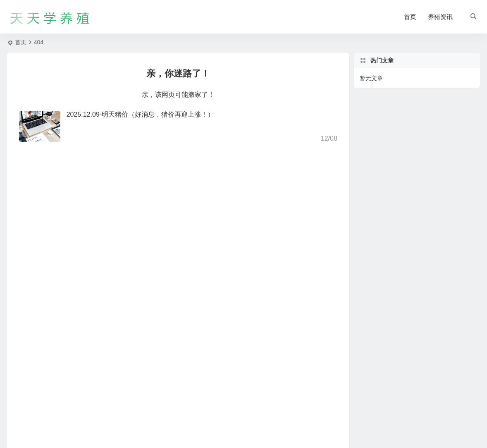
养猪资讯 (440, 17)
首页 (410, 17)
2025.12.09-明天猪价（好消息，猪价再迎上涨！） (140, 114)
